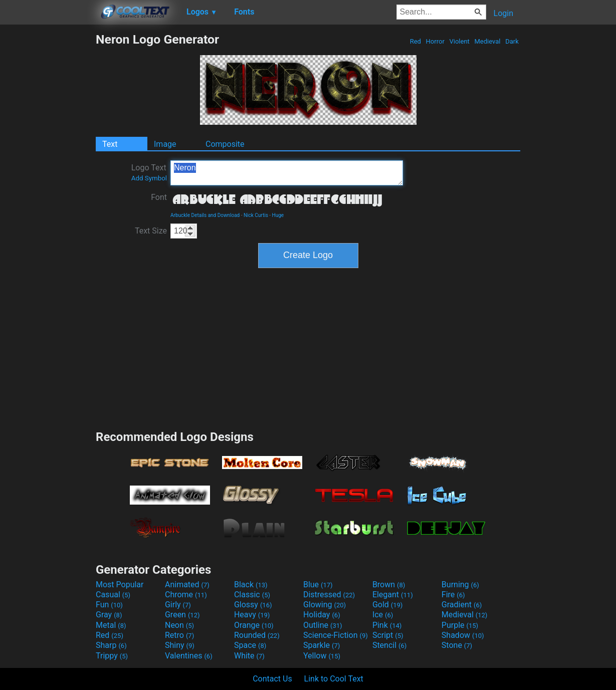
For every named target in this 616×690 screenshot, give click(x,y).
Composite (225, 144)
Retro (179, 635)
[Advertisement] (48, 182)
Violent (459, 41)
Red (415, 41)
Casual (113, 595)
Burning (460, 585)
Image (165, 144)
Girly (178, 605)
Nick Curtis (256, 215)
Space (250, 645)
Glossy (253, 605)
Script (388, 635)
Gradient (462, 605)
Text (110, 144)
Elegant (393, 595)
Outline (323, 625)
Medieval (487, 41)
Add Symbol (149, 178)
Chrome (186, 595)
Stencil (389, 645)
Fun (109, 605)
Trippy (112, 656)
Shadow (463, 635)
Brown (389, 585)
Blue (318, 585)
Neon (179, 625)
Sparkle (322, 645)
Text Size (151, 231)
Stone (457, 645)
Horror (435, 41)
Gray (109, 615)
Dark (512, 41)
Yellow (322, 656)
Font (159, 197)
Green (182, 615)
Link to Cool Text (334, 679)
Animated (187, 585)
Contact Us (272, 679)
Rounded (257, 635)
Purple (460, 625)
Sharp (111, 645)
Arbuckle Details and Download (205, 215)
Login (503, 13)
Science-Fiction (336, 635)
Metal (111, 625)
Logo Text (149, 172)
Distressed (329, 595)
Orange (254, 625)
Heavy (252, 615)
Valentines (189, 656)
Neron (287, 173)
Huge (278, 215)
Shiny (180, 645)
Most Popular (120, 585)
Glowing (325, 605)
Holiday (322, 615)
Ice (383, 615)
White (249, 656)
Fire (453, 595)
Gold (388, 605)
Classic (252, 595)
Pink (387, 625)
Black (251, 585)
